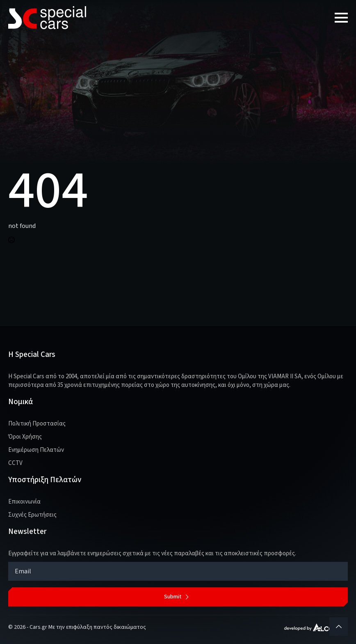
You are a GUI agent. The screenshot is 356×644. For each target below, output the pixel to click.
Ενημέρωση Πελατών (36, 450)
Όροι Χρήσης (25, 437)
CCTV (15, 463)
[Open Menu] (341, 18)
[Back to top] (339, 627)
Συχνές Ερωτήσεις (32, 515)
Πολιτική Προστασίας (37, 424)
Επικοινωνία (24, 502)
